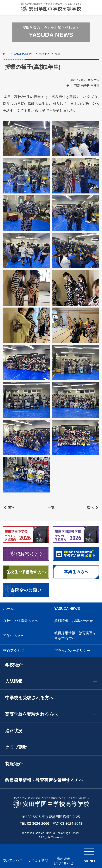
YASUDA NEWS (24, 54)
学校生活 (44, 54)
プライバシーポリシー (72, 651)
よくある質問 (38, 861)
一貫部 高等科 (80, 85)
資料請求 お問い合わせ (64, 861)
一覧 (51, 507)
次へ (90, 507)
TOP (5, 54)
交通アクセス (13, 860)
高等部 (95, 85)
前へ (12, 507)
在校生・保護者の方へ (21, 621)
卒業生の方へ (14, 636)
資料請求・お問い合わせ (74, 621)
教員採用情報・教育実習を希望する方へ (75, 636)
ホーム (9, 608)
